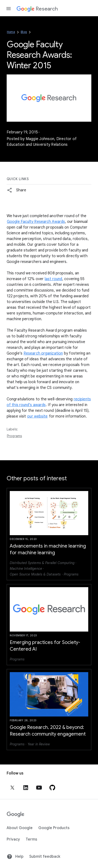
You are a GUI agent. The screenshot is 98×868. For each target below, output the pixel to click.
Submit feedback (45, 857)
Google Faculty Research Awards (36, 222)
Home (11, 32)
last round (53, 279)
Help (15, 857)
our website (37, 416)
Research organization (43, 353)
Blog (24, 32)
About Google (20, 828)
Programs (14, 436)
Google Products (54, 828)
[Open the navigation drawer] (9, 9)
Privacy (13, 839)
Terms (31, 839)
